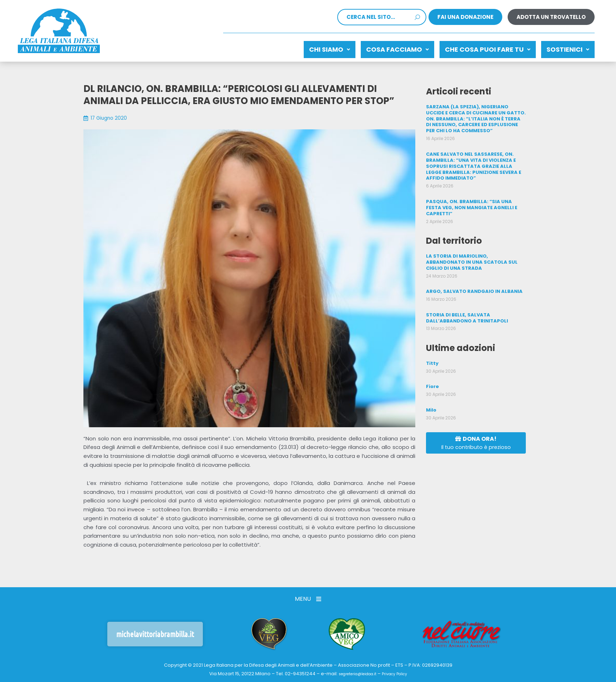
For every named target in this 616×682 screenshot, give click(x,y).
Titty (432, 345)
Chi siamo (305, 48)
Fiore (432, 368)
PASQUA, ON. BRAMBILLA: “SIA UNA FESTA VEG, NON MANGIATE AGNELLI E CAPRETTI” (475, 196)
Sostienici (564, 48)
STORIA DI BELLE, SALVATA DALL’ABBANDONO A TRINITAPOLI (465, 301)
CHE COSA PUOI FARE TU (477, 48)
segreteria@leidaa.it (354, 671)
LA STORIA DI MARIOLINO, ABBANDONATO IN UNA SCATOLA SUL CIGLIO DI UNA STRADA (475, 247)
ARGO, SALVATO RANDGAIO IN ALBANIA (471, 275)
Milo (431, 391)
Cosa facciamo (380, 48)
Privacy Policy (399, 671)
